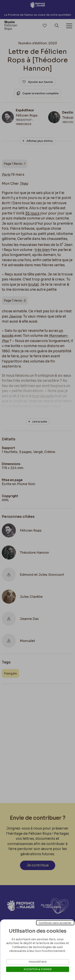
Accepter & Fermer (38, 969)
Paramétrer (38, 962)
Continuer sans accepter (55, 923)
